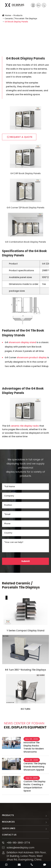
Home (8, 15)
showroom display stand (22, 342)
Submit (26, 561)
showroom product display (32, 357)
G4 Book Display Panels (16, 22)
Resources (8, 822)
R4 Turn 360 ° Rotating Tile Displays (26, 670)
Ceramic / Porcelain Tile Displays (21, 19)
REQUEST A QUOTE (20, 137)
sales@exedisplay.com (20, 848)
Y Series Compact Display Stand (26, 631)
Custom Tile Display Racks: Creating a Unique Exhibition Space (34, 786)
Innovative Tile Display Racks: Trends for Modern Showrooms (34, 747)
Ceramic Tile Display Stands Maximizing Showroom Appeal (35, 767)
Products (18, 15)
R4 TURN (26, 709)
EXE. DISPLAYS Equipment (26, 725)
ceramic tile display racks (25, 426)
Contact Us (9, 835)
